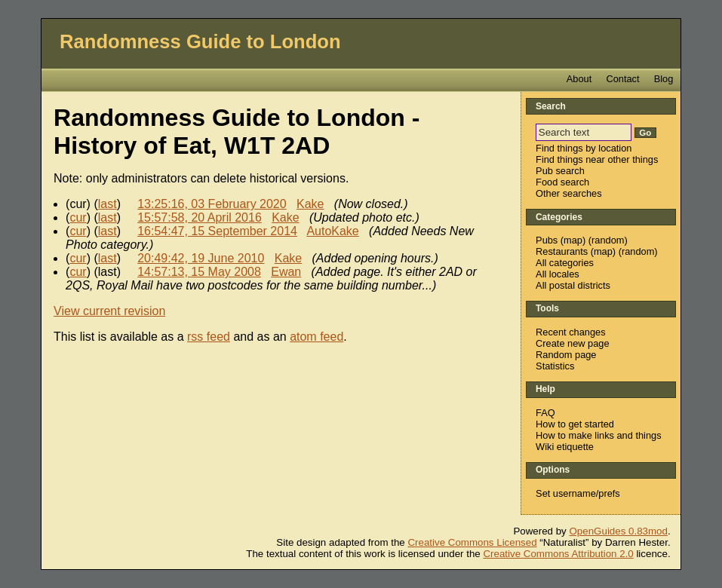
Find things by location (584, 148)
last (108, 204)
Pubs (547, 240)
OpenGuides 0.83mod (619, 531)
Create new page (572, 343)
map (573, 240)
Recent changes (570, 332)
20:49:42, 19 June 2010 (201, 258)
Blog (664, 79)
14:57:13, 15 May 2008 (199, 272)
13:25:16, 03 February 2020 (212, 204)
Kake (310, 204)
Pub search (560, 171)
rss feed (209, 337)
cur (78, 217)
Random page (566, 355)
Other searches (569, 193)
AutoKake (332, 231)
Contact (622, 79)
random (608, 240)
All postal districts (573, 285)
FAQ (545, 413)
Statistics (555, 366)
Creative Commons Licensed (472, 542)
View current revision (109, 311)
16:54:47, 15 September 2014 (217, 231)
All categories (565, 263)
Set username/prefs (578, 493)
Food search (562, 182)
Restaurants (562, 251)
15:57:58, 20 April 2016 (200, 217)
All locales (558, 274)
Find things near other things (597, 159)
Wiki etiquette (565, 447)
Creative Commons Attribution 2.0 (558, 554)
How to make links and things (598, 435)
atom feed (316, 337)
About (579, 79)
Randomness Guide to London (200, 41)
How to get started (575, 424)
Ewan (286, 272)
